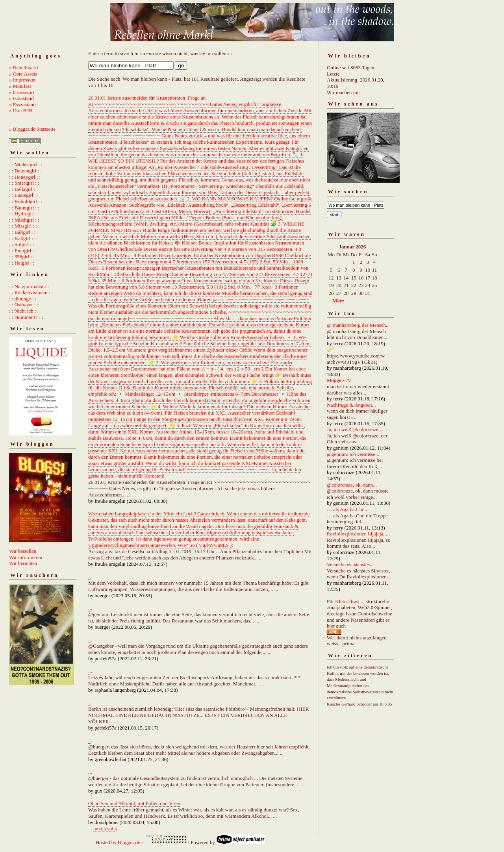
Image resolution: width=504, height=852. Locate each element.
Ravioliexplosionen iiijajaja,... (358, 534)
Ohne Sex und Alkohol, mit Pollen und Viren (134, 803)
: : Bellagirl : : (23, 189)
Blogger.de (129, 842)
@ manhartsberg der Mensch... (358, 325)
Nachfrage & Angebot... (351, 405)
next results (105, 829)
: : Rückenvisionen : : (31, 292)
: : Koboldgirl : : (26, 201)
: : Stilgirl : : (22, 244)
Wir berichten (23, 563)
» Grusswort (22, 92)
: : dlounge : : (23, 299)
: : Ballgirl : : (22, 232)
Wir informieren (26, 557)
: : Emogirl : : (23, 251)
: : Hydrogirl (22, 214)
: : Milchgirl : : (24, 220)
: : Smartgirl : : (24, 183)
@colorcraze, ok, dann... (352, 485)
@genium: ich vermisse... (353, 454)
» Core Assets (23, 74)
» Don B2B (21, 110)
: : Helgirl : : (22, 263)
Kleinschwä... (349, 601)
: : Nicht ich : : (24, 311)
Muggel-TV (339, 380)
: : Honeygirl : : (25, 177)
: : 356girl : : (22, 257)
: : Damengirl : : (25, 171)
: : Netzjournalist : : (29, 286)
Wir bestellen (23, 551)
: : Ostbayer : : (24, 305)
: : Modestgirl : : (26, 164)
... (90, 577)
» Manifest (20, 86)
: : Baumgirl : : (24, 208)
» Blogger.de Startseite (32, 129)
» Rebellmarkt (24, 68)
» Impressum (22, 80)
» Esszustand (22, 105)
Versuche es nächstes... (350, 564)
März (338, 301)
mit (357, 92)
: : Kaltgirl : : (22, 238)
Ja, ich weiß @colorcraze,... (355, 429)
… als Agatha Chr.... (348, 509)
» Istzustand (21, 98)
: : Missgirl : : (23, 226)
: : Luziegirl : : (24, 195)
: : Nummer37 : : (26, 317)
